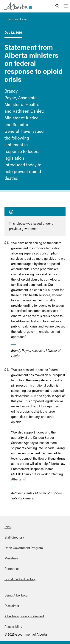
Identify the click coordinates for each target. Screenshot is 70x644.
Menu (66, 6)
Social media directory (20, 579)
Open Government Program (24, 548)
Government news (17, 19)
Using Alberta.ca (16, 595)
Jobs (8, 527)
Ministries (11, 558)
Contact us (12, 568)
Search (57, 6)
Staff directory (14, 537)
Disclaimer (12, 606)
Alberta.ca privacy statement (24, 616)
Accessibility (13, 626)
